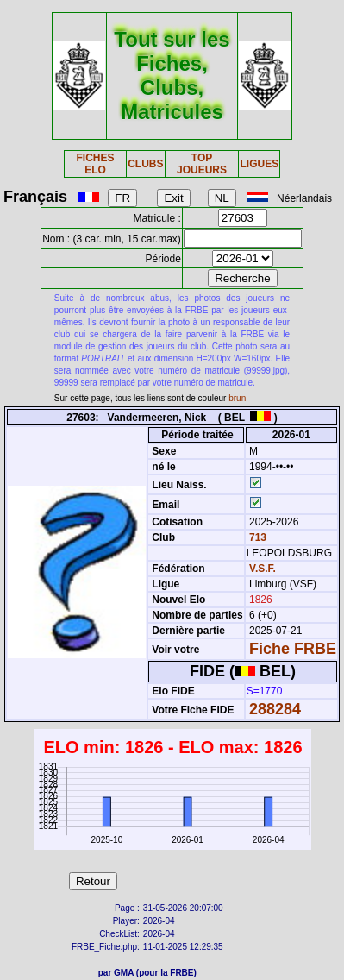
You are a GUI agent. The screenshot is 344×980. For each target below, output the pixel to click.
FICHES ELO (95, 164)
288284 (275, 709)
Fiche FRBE (293, 649)
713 (256, 537)
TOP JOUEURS (202, 164)
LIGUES (259, 164)
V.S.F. (263, 569)
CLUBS (145, 164)
